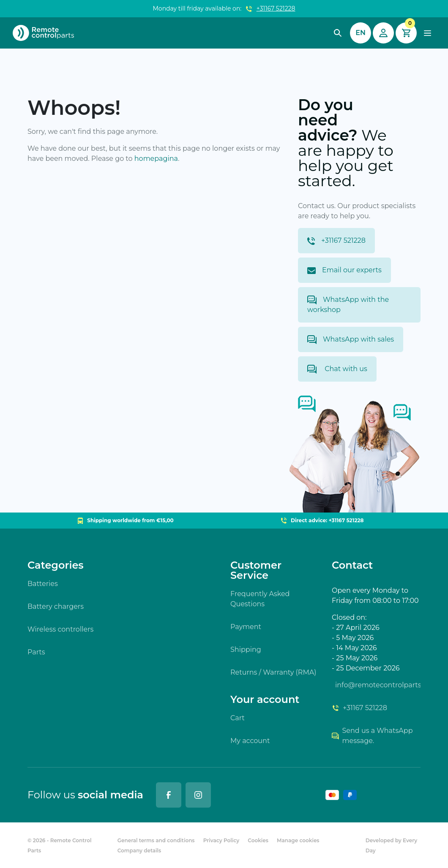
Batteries (43, 584)
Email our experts (344, 270)
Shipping (246, 650)
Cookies (258, 840)
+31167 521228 (276, 8)
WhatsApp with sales (351, 340)
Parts (36, 652)
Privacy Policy (221, 840)
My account (250, 741)
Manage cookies (298, 840)
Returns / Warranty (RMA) (273, 672)
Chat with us (337, 369)
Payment (246, 627)
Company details (139, 850)
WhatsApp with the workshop (348, 305)
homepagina (156, 159)
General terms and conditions (156, 840)
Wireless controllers (60, 629)
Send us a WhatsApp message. (372, 736)
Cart (238, 718)
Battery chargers (56, 606)
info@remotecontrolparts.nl (378, 685)
